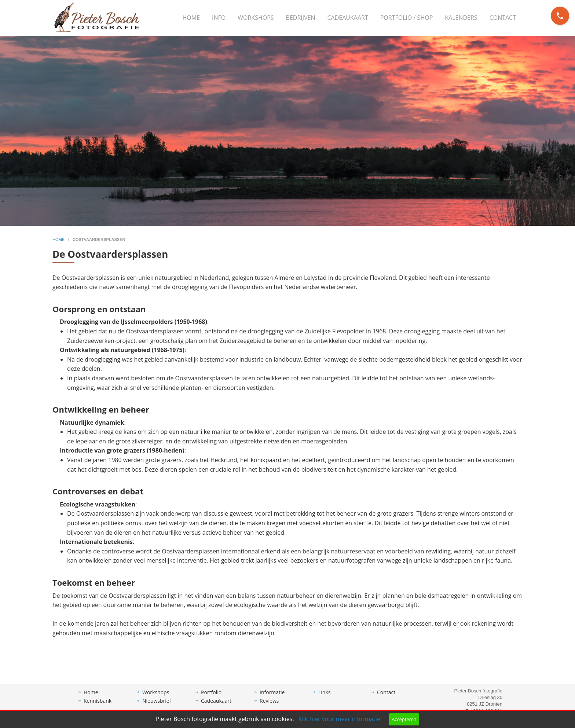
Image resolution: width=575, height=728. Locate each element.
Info (219, 18)
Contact (503, 18)
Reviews (269, 706)
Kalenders (461, 18)
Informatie (272, 698)
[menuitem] (191, 18)
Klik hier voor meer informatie (339, 719)
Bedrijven (301, 18)
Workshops (256, 18)
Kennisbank (98, 706)
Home (191, 18)
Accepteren (404, 719)
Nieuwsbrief (157, 706)
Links (324, 698)
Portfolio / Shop (407, 18)
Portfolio (211, 698)
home (59, 239)
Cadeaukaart (348, 18)
